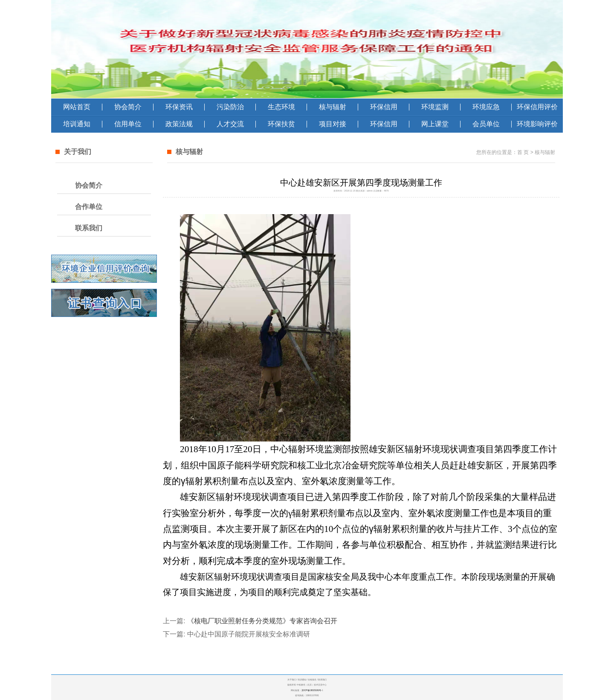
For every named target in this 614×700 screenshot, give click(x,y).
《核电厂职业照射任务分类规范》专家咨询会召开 (262, 621)
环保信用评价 (537, 107)
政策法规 (179, 124)
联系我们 (89, 228)
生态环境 (281, 107)
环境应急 (486, 107)
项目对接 (333, 124)
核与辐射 (333, 107)
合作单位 (89, 207)
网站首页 (77, 107)
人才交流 (230, 124)
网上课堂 (435, 124)
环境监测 (435, 107)
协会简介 (128, 107)
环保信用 (384, 107)
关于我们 (292, 680)
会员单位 (486, 124)
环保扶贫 (281, 124)
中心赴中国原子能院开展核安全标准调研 (249, 634)
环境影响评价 (537, 124)
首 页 (523, 152)
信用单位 (128, 124)
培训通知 (77, 124)
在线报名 (312, 680)
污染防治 (230, 107)
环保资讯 (179, 107)
